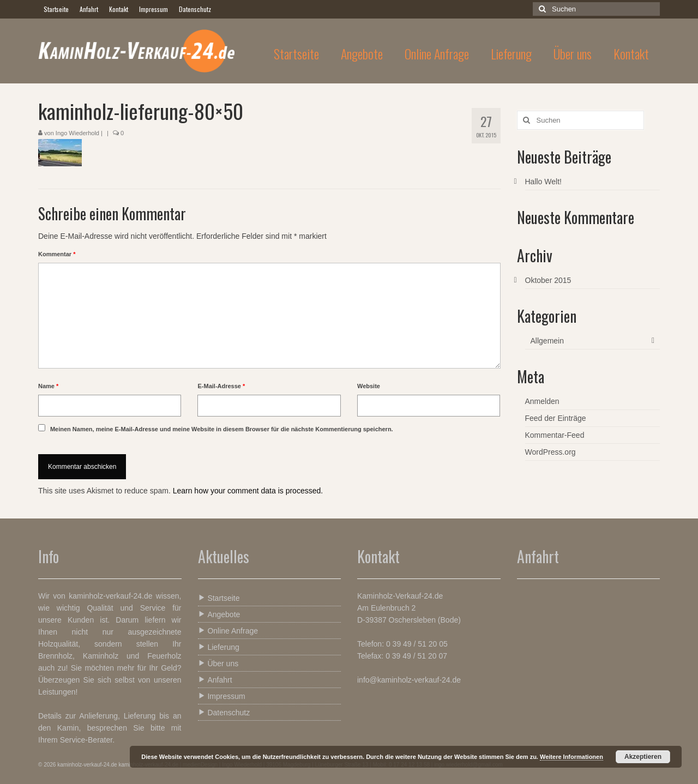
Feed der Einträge (556, 418)
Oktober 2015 (548, 280)
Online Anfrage (228, 631)
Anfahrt (215, 680)
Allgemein (547, 341)
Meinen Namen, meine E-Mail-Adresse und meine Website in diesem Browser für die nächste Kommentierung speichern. (222, 429)
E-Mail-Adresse (221, 386)
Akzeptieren (643, 757)
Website (369, 386)
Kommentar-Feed (555, 435)
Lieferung (219, 647)
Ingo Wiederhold (77, 133)
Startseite (219, 598)
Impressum (222, 696)
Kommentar (57, 254)
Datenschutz (224, 712)
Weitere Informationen (571, 757)
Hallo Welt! (543, 182)
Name (48, 386)
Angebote (219, 614)
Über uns (218, 663)
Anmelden (542, 401)
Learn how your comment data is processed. (248, 491)
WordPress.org (550, 452)
